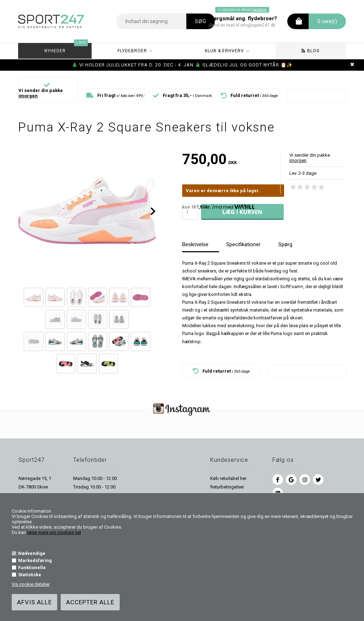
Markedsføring (35, 560)
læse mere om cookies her (54, 532)
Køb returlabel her (228, 478)
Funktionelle (32, 568)
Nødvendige (32, 553)
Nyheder (66, 48)
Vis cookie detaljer (31, 584)
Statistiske (30, 575)
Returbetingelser (227, 487)
